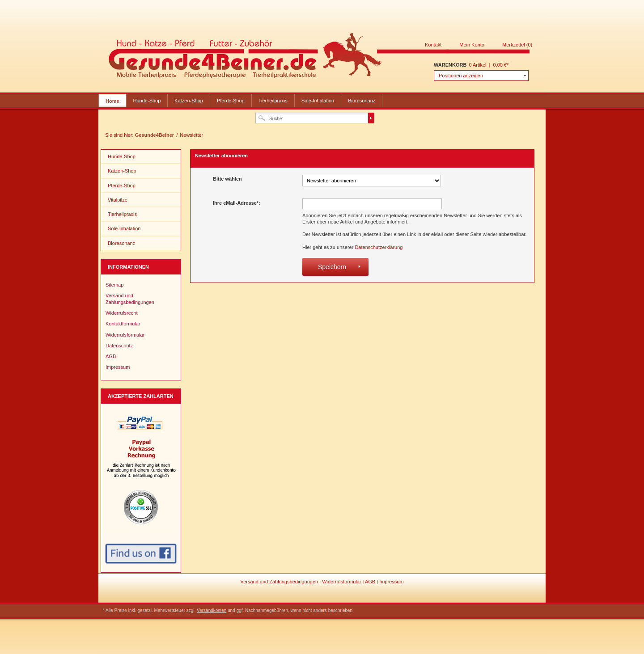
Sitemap (114, 285)
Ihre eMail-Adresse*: (237, 203)
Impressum (118, 367)
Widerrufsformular (125, 335)
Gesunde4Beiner (319, 57)
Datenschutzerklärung (379, 247)
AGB (111, 356)
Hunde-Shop (147, 101)
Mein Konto (472, 45)
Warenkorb (450, 65)
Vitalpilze (118, 200)
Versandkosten (212, 610)
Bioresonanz (362, 101)
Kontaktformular (123, 324)
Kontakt (433, 45)
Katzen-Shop (189, 101)
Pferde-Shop (231, 101)
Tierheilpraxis (273, 101)
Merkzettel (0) (517, 45)
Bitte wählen (227, 179)
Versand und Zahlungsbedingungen (130, 299)
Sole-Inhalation (318, 101)
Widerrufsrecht (122, 313)
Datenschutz (119, 346)
